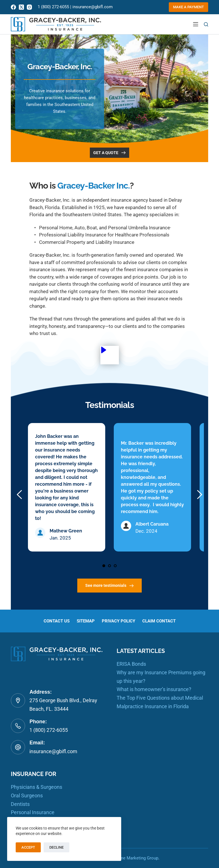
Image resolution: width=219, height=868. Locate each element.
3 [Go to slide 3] (115, 566)
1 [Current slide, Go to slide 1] (104, 566)
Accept (28, 847)
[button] (110, 355)
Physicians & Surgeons (36, 787)
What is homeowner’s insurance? (154, 690)
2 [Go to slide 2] (109, 566)
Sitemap (84, 621)
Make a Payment (188, 7)
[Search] (206, 24)
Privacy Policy (119, 621)
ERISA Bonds (131, 664)
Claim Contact (162, 621)
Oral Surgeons (27, 796)
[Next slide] (199, 495)
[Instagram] (29, 7)
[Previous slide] (20, 495)
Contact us (53, 621)
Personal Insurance (33, 813)
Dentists (20, 804)
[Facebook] (13, 7)
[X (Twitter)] (21, 7)
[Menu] (196, 24)
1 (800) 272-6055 (53, 7)
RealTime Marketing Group (133, 858)
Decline (56, 847)
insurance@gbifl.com (93, 7)
